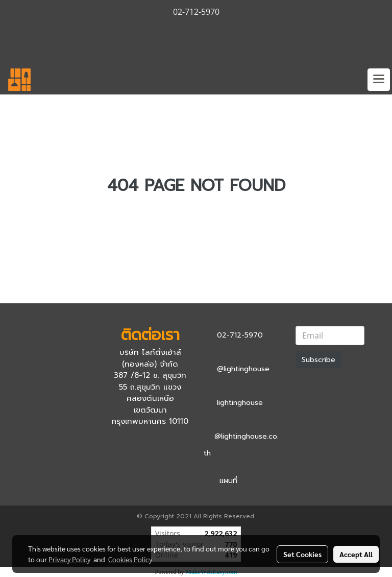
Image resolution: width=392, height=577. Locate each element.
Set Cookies (302, 554)
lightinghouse (240, 403)
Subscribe (318, 360)
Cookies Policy (130, 559)
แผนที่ (228, 481)
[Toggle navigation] (379, 80)
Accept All (356, 554)
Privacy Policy (69, 559)
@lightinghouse (243, 369)
